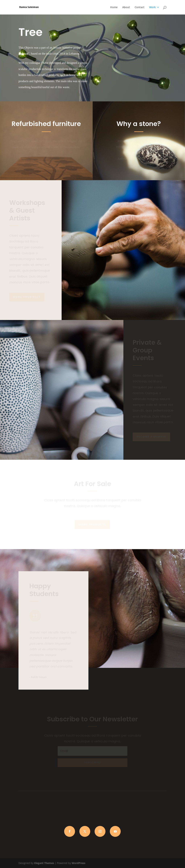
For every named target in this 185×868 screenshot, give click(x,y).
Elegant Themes (44, 863)
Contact (140, 7)
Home (114, 7)
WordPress (79, 863)
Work (152, 7)
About (126, 7)
